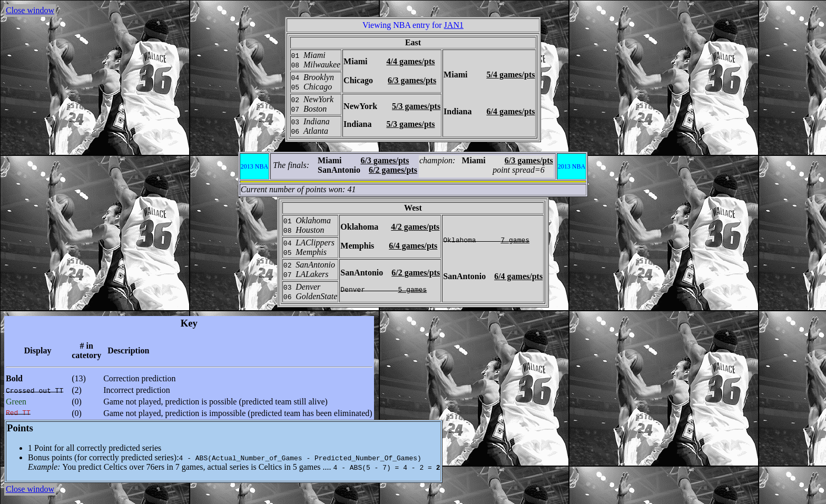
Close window (30, 10)
